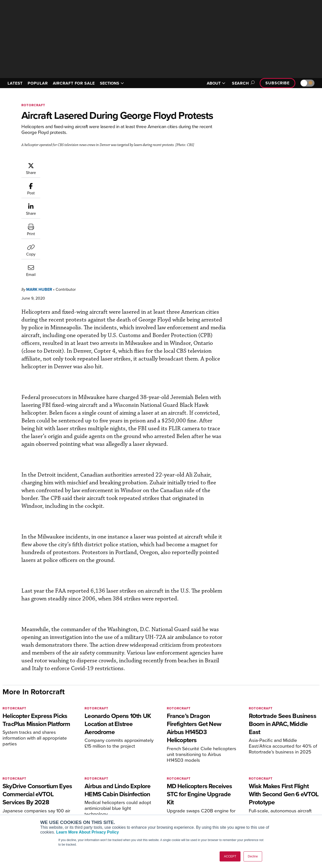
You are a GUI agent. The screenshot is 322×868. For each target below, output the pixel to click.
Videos (174, 809)
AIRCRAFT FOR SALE (74, 83)
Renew (93, 802)
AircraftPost (19, 802)
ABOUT (216, 83)
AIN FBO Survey (23, 788)
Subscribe (277, 83)
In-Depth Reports (183, 802)
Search (243, 83)
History (256, 802)
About (255, 788)
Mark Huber (69, 165)
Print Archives (180, 788)
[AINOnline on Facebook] (4, 765)
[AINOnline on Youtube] (14, 765)
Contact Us (259, 809)
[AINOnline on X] (24, 765)
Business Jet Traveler (27, 809)
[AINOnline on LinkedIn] (34, 765)
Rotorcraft (33, 105)
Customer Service (102, 795)
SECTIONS (112, 83)
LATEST (15, 83)
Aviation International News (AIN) (37, 795)
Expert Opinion (181, 795)
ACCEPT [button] (230, 856)
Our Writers (259, 795)
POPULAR (38, 83)
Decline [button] (253, 856)
